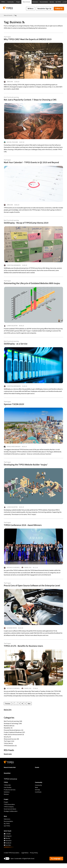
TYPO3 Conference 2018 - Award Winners (23, 529)
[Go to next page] (29, 708)
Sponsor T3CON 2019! (14, 407)
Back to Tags (8, 714)
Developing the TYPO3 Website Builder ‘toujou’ (27, 468)
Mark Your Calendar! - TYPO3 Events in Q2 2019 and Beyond (32, 163)
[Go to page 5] (25, 708)
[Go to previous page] (8, 708)
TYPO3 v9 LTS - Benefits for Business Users (24, 650)
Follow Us (59, 9)
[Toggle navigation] (30, 9)
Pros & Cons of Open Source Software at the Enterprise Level (33, 589)
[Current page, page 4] (22, 708)
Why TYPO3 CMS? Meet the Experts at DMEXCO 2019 (28, 40)
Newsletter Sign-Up (44, 9)
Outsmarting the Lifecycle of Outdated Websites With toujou (33, 285)
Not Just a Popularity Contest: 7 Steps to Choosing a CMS (31, 100)
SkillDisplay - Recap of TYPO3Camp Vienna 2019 (27, 224)
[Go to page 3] (19, 708)
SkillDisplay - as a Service (16, 346)
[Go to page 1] (13, 708)
